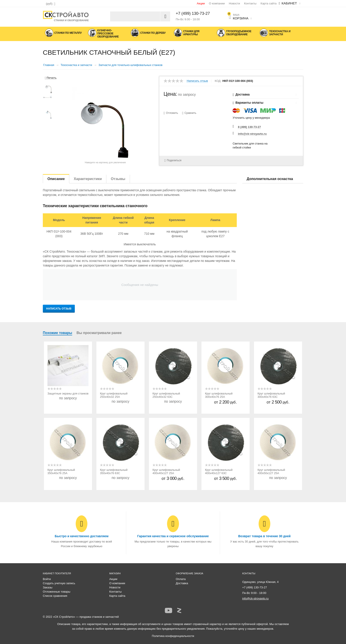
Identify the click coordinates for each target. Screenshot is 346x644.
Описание (56, 179)
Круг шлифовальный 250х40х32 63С (166, 395)
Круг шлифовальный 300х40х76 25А (219, 395)
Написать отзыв (197, 81)
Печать (51, 78)
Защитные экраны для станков (68, 393)
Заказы (48, 587)
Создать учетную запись (59, 583)
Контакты (250, 3)
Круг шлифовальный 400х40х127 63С (219, 471)
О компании (217, 3)
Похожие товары (57, 333)
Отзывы (118, 179)
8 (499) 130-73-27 (249, 127)
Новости (234, 3)
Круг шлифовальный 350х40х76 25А (61, 471)
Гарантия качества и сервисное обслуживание (173, 536)
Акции (201, 3)
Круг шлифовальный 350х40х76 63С (114, 471)
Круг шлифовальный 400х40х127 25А (166, 471)
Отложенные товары (57, 592)
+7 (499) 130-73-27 (193, 13)
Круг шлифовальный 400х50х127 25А (271, 471)
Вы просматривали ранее (99, 333)
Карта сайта (269, 3)
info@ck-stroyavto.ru (252, 134)
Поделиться (172, 160)
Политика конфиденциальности (173, 636)
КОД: (218, 81)
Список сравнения (55, 596)
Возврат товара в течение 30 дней (264, 536)
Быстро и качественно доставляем (82, 536)
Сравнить (191, 113)
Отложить (172, 113)
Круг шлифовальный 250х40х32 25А (114, 395)
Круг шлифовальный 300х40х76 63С (271, 395)
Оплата (181, 579)
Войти (47, 579)
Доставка (182, 583)
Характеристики (88, 179)
